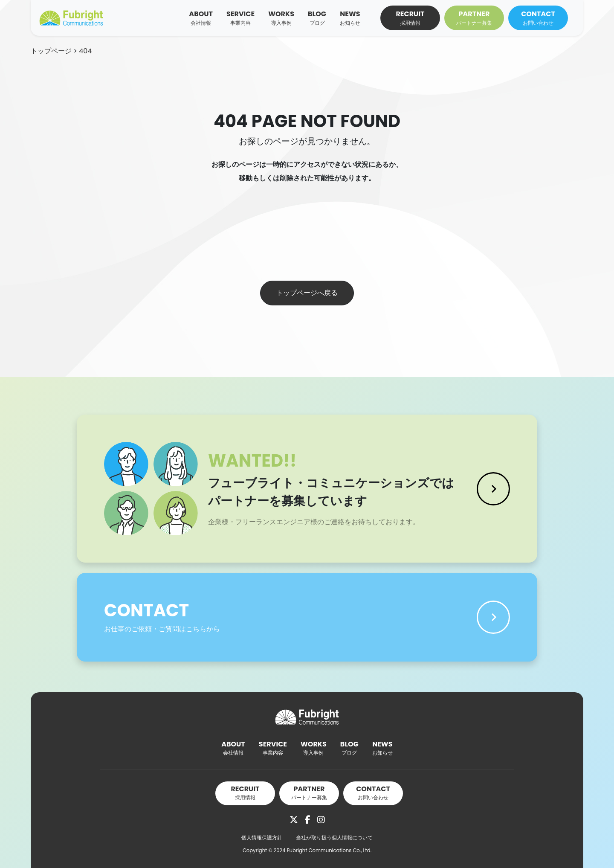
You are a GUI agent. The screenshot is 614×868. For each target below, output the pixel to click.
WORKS (281, 18)
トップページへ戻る (307, 293)
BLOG (317, 18)
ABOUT (201, 18)
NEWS (350, 18)
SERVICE (240, 18)
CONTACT (538, 18)
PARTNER (474, 18)
